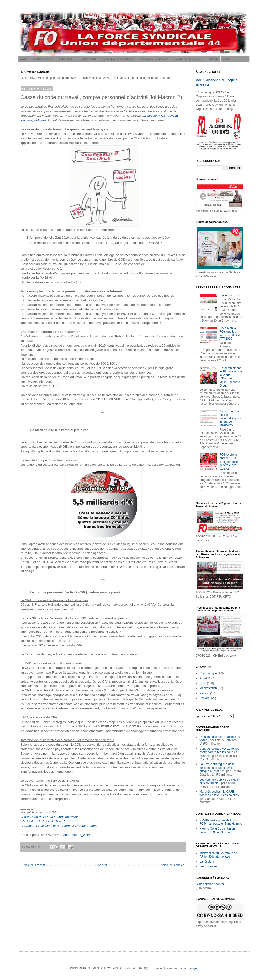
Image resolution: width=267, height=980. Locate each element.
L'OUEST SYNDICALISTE (188, 59)
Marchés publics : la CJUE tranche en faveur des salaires (219, 793)
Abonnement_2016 (77, 835)
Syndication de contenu (211, 884)
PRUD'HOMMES (87, 59)
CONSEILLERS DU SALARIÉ (118, 59)
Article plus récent (33, 865)
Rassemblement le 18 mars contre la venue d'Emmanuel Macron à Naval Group (231, 377)
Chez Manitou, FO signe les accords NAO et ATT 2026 (230, 333)
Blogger (193, 968)
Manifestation (208, 688)
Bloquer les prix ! (230, 295)
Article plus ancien (172, 865)
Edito (203, 683)
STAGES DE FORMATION (154, 59)
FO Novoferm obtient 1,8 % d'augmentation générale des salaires (229, 462)
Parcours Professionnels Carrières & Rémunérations (60, 826)
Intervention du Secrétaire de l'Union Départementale (218, 855)
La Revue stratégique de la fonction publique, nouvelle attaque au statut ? (217, 768)
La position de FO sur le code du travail (50, 817)
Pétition (204, 693)
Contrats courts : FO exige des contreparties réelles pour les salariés (219, 752)
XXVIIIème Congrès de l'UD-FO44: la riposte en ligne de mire (221, 822)
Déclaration (207, 698)
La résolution (208, 862)
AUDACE (213, 59)
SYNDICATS (66, 59)
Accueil (24, 59)
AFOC (227, 59)
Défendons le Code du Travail (44, 821)
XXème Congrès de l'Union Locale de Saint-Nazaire (217, 830)
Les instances (208, 866)
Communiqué (208, 673)
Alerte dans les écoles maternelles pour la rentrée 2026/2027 (230, 418)
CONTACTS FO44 (43, 59)
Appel (203, 678)
